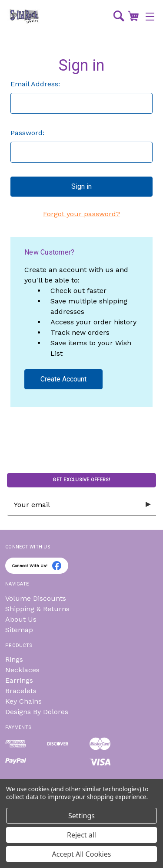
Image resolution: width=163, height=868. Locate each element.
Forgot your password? (81, 214)
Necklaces (22, 670)
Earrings (19, 680)
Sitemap (19, 630)
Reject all (81, 835)
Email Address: (35, 84)
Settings (81, 816)
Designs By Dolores (37, 712)
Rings (14, 659)
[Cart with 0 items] (133, 16)
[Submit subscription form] (148, 505)
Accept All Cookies (82, 854)
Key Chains (23, 701)
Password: (27, 133)
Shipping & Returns (37, 609)
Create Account (63, 379)
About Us (21, 619)
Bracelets (21, 691)
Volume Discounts (36, 598)
